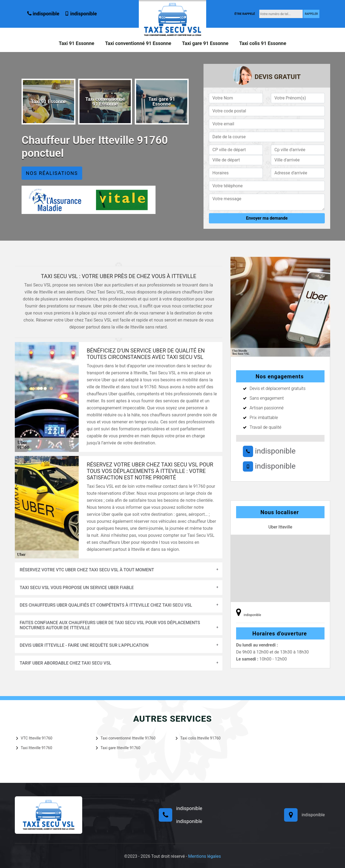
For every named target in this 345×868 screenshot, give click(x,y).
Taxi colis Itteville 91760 (198, 738)
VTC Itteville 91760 (34, 738)
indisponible (43, 14)
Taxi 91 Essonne (77, 43)
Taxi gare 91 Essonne (205, 43)
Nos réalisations (52, 173)
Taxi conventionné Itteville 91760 (126, 738)
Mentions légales (204, 856)
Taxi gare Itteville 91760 (118, 748)
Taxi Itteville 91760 (34, 748)
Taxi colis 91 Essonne (263, 43)
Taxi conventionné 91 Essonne (138, 43)
